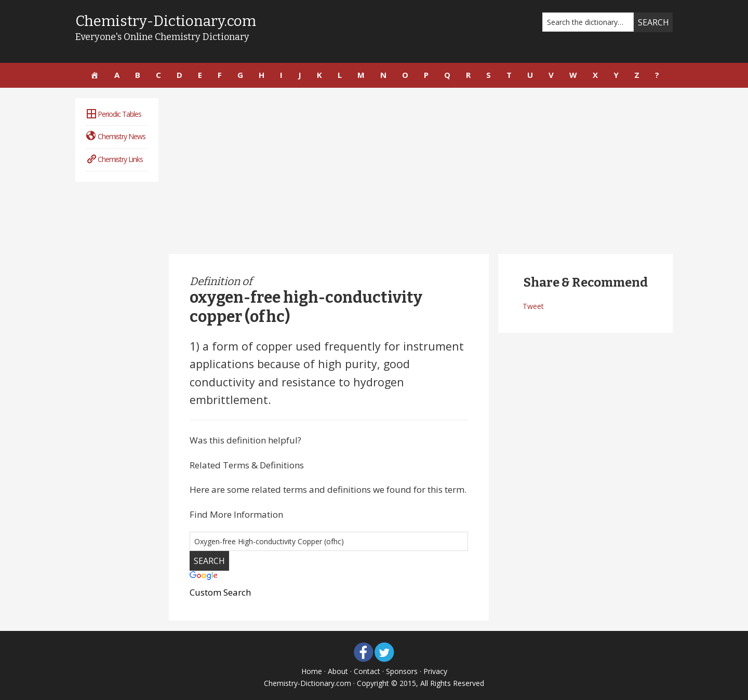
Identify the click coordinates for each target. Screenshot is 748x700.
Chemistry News (116, 136)
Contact (367, 671)
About (338, 671)
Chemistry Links (114, 159)
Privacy (435, 671)
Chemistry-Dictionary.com (166, 21)
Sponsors (402, 671)
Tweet (533, 306)
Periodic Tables (113, 114)
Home (312, 671)
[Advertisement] (421, 171)
